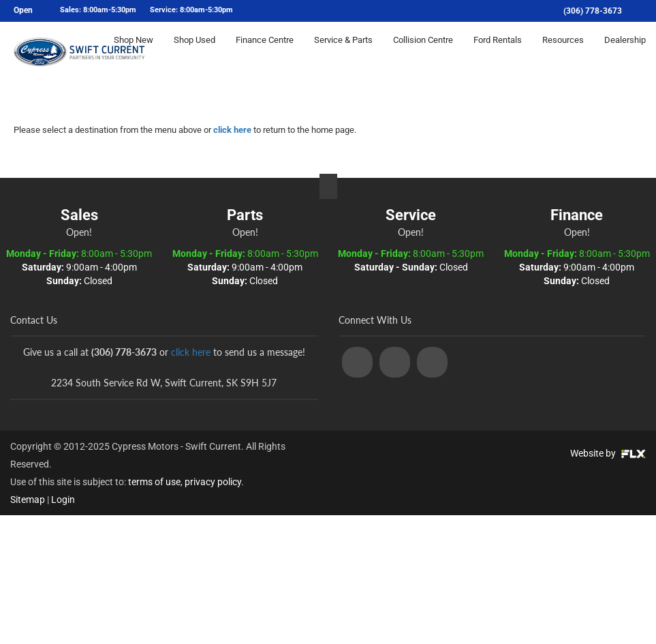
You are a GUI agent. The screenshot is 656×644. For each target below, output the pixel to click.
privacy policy (213, 482)
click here (232, 130)
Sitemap (28, 500)
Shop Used (194, 52)
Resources (563, 52)
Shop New (134, 52)
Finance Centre (265, 52)
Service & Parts (343, 52)
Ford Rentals (498, 52)
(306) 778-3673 (593, 11)
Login (63, 500)
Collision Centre (423, 52)
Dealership (625, 52)
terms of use (154, 482)
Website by (608, 453)
